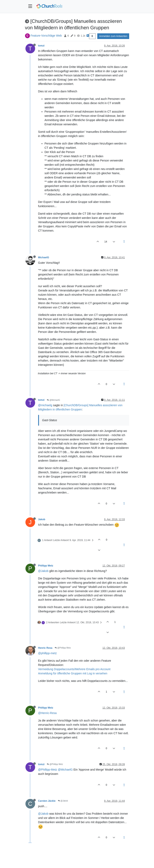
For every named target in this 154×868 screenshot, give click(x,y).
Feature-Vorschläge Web (46, 36)
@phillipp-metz (48, 653)
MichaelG (44, 257)
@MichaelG (53, 400)
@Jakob (43, 571)
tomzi (41, 46)
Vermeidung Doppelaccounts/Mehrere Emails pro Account (74, 669)
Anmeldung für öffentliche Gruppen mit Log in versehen (73, 673)
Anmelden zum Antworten (113, 36)
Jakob (42, 519)
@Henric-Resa (47, 713)
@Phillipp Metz (63, 648)
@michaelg (45, 405)
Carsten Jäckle (47, 801)
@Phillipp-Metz (48, 770)
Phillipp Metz (46, 566)
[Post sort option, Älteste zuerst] (92, 36)
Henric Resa (45, 648)
